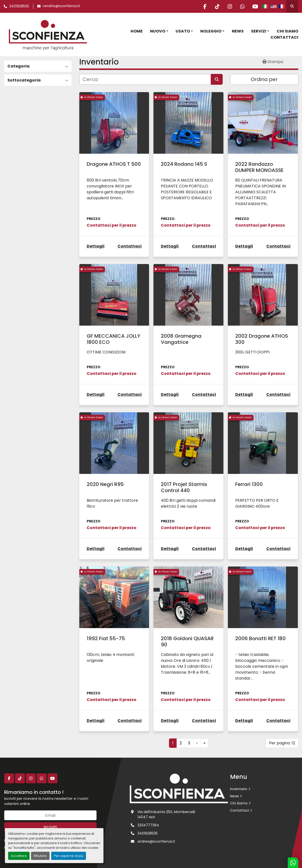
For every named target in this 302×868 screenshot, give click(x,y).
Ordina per (264, 79)
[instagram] (230, 6)
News (238, 31)
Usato (183, 31)
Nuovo (158, 31)
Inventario (239, 789)
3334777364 (148, 825)
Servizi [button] (259, 31)
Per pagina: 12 (282, 743)
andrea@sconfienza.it (156, 841)
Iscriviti (50, 827)
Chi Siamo (287, 31)
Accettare (19, 856)
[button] (159, 31)
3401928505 (19, 6)
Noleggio (211, 31)
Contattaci (284, 37)
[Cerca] (145, 79)
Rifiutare (40, 856)
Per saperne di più (69, 856)
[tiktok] (217, 6)
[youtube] (255, 6)
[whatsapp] (242, 6)
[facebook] (205, 6)
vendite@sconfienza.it (61, 6)
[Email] (50, 815)
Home (137, 31)
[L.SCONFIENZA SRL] (179, 788)
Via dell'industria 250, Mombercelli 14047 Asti (166, 814)
